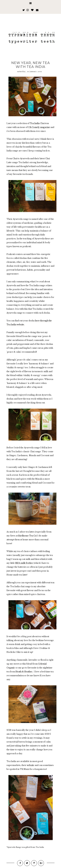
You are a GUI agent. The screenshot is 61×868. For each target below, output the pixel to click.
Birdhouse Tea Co (27, 536)
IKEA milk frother (24, 563)
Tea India (35, 123)
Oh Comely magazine (39, 127)
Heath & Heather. (24, 672)
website (30, 765)
